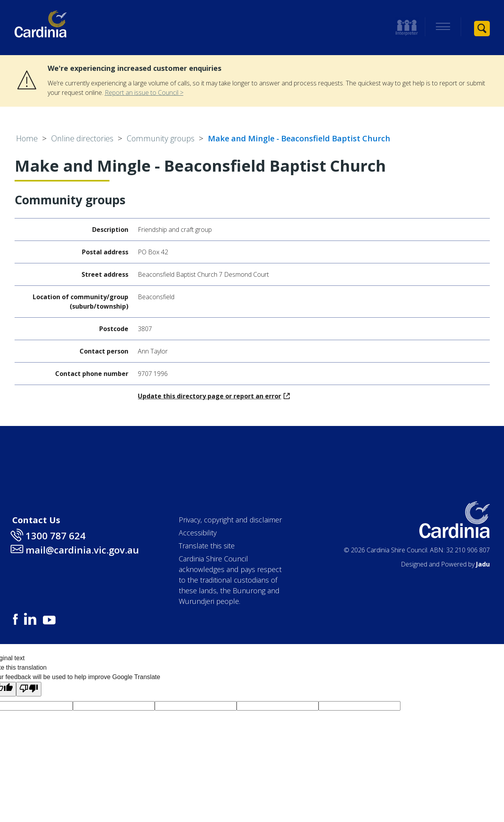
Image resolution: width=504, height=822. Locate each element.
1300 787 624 (56, 536)
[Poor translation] (29, 689)
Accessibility (198, 533)
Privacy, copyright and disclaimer (230, 520)
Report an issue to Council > (144, 93)
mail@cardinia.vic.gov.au (82, 550)
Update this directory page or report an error (214, 396)
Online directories (82, 138)
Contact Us (36, 520)
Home (27, 138)
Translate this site (207, 546)
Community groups (161, 138)
